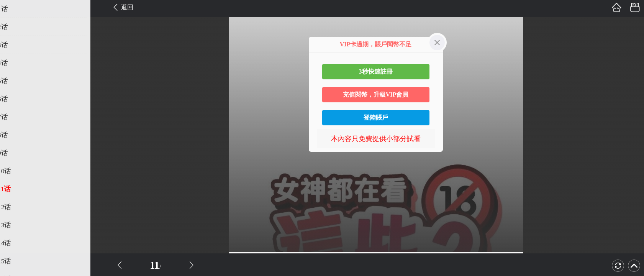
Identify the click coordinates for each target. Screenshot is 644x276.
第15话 (18, 261)
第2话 (16, 27)
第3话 (16, 45)
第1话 (16, 9)
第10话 (18, 171)
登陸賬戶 (376, 117)
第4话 (16, 63)
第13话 (18, 225)
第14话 (18, 243)
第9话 (16, 153)
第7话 (16, 117)
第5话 (16, 81)
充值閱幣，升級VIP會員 (376, 94)
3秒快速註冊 (376, 71)
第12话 (18, 207)
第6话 (16, 99)
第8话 (16, 135)
